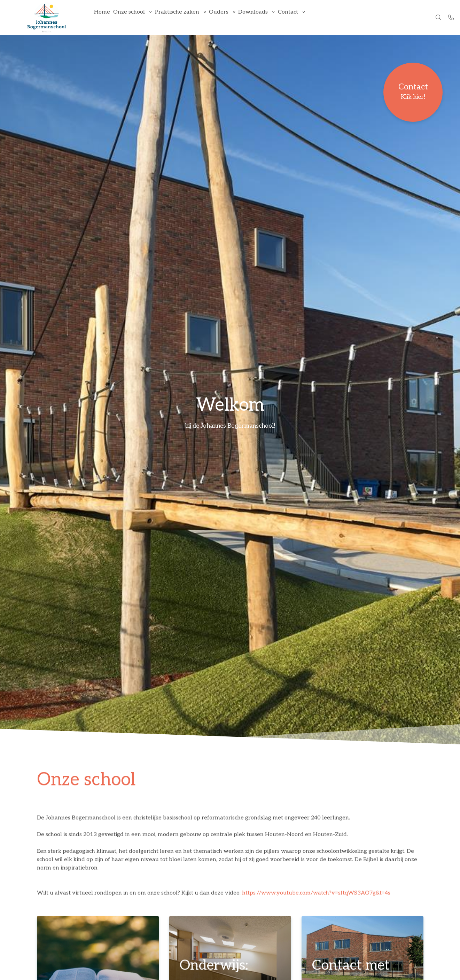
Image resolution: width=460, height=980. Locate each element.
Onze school (135, 17)
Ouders (232, 17)
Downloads (270, 17)
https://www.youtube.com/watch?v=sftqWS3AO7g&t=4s (316, 894)
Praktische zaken (186, 17)
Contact (308, 17)
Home (104, 17)
